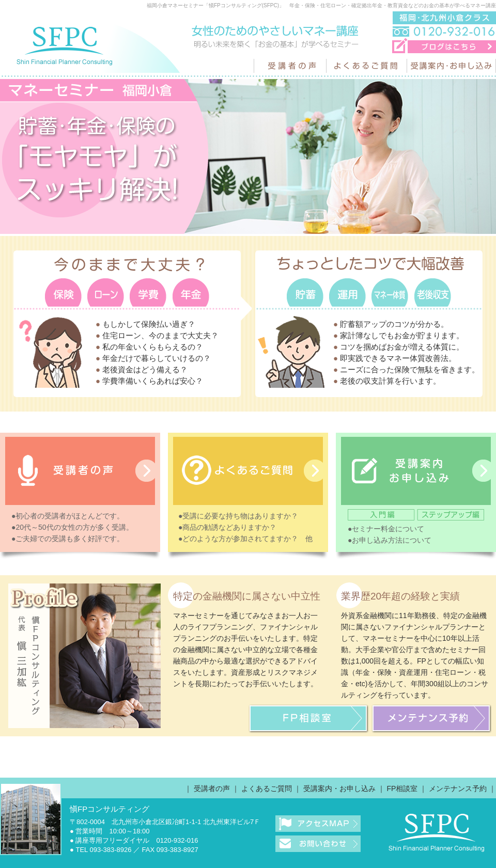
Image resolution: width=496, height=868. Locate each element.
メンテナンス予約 (458, 788)
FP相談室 (402, 788)
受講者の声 (212, 788)
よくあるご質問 (267, 788)
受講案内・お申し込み (339, 788)
